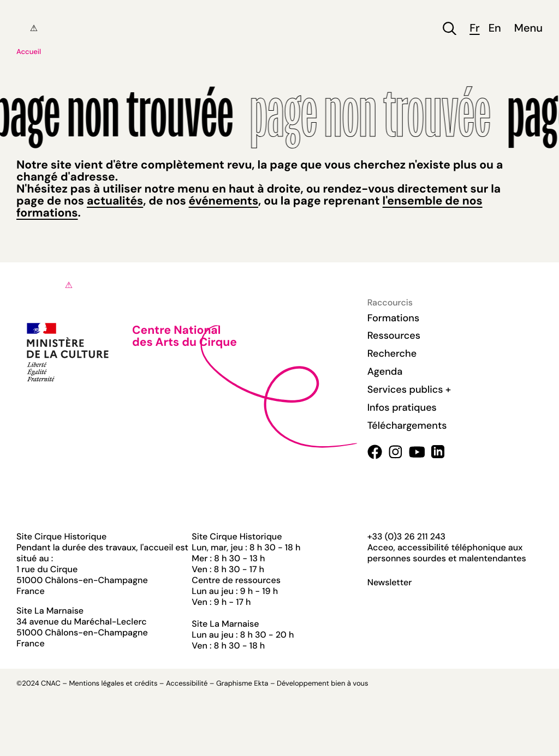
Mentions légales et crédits (113, 684)
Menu (528, 29)
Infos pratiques (402, 407)
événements (224, 201)
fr (474, 29)
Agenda (385, 371)
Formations (394, 318)
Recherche (392, 353)
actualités (115, 201)
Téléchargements (407, 425)
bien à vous (349, 684)
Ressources (394, 335)
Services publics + (409, 389)
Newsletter (390, 583)
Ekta (261, 684)
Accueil (29, 52)
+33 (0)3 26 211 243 (406, 536)
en (495, 29)
